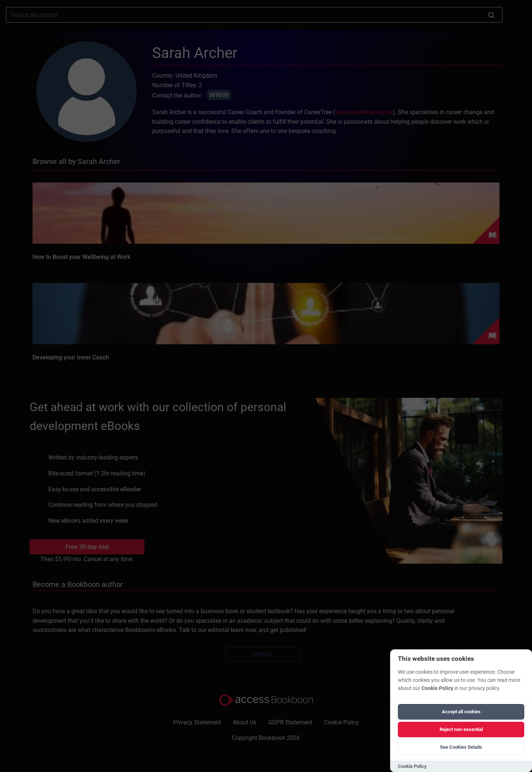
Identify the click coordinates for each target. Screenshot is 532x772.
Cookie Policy (437, 688)
